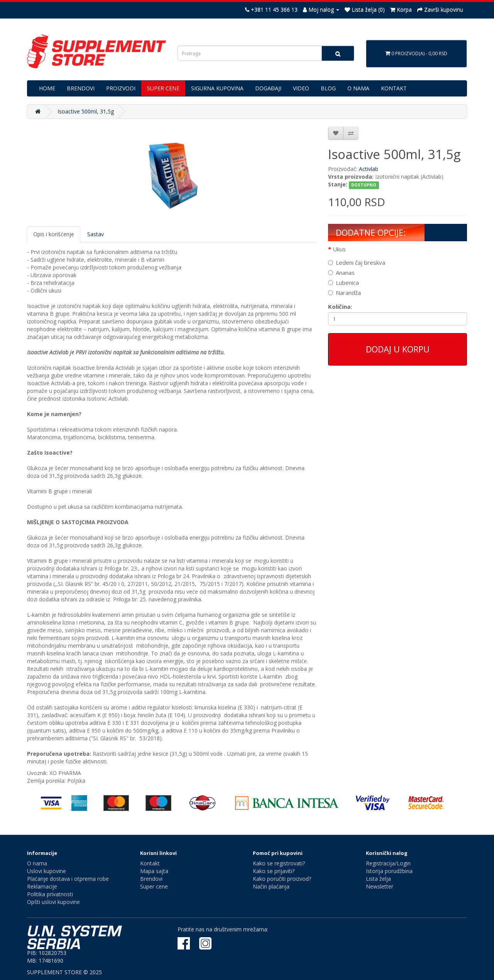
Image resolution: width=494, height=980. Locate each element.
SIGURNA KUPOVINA (217, 88)
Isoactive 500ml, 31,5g (86, 111)
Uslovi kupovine (47, 871)
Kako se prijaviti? (274, 871)
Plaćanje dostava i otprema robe (68, 879)
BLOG (328, 88)
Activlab (369, 169)
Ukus (339, 249)
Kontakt (150, 863)
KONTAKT (394, 88)
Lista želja (378, 879)
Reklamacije (42, 886)
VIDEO (301, 88)
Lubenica (343, 283)
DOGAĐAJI (268, 88)
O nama (37, 863)
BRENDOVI (81, 88)
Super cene (154, 886)
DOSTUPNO (364, 185)
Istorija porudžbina (389, 871)
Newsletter (380, 886)
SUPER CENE (163, 88)
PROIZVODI (121, 88)
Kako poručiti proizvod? (282, 879)
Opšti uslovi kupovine (53, 902)
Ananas (341, 273)
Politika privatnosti (50, 894)
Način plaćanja (271, 886)
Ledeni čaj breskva (357, 262)
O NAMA (358, 88)
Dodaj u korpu (398, 349)
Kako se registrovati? (279, 863)
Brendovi (151, 879)
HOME (47, 88)
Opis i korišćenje (54, 234)
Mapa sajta (154, 871)
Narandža (344, 293)
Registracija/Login (388, 863)
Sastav (96, 234)
